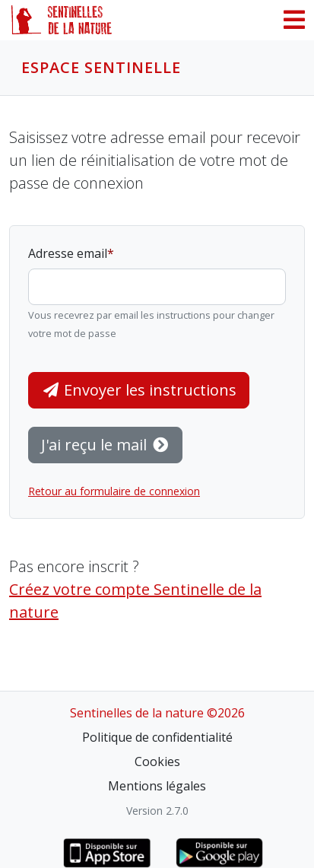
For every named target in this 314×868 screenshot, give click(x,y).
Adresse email (68, 253)
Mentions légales (157, 786)
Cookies (157, 761)
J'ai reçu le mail (105, 445)
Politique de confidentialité (157, 737)
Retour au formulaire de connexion (114, 491)
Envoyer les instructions (139, 390)
